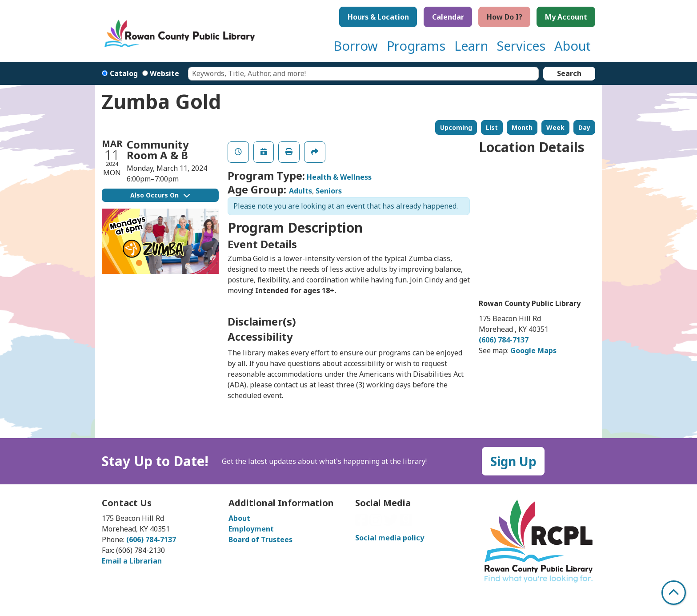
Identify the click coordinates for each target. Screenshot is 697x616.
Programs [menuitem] (416, 46)
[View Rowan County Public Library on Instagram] (377, 523)
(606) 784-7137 (504, 340)
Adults (300, 191)
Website (164, 73)
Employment (251, 529)
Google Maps (533, 350)
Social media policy (390, 538)
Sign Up (513, 461)
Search (569, 73)
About (239, 518)
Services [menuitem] (521, 46)
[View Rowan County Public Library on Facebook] (362, 523)
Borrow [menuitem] (356, 46)
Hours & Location (378, 17)
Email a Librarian (132, 561)
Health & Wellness (339, 177)
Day (584, 127)
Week (555, 127)
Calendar (448, 17)
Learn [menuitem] (471, 46)
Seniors (329, 191)
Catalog (124, 73)
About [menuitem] (573, 46)
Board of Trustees (260, 540)
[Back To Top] (674, 593)
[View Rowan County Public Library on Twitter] (392, 523)
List (492, 127)
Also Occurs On (160, 195)
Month (522, 127)
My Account (566, 17)
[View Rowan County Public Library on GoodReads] (406, 523)
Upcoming (456, 127)
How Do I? (505, 17)
